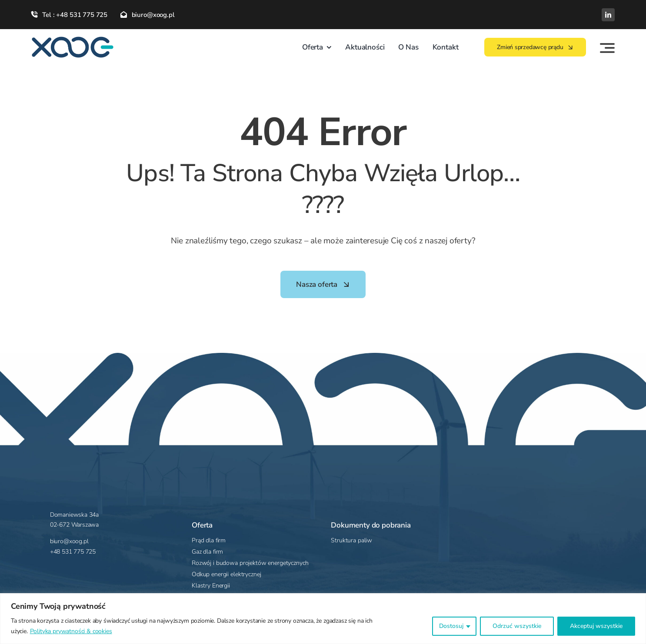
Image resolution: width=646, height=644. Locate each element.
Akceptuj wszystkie (596, 626)
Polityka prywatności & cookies (71, 631)
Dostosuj (451, 626)
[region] (323, 619)
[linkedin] (608, 15)
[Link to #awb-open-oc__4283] (607, 48)
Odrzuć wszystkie (517, 626)
